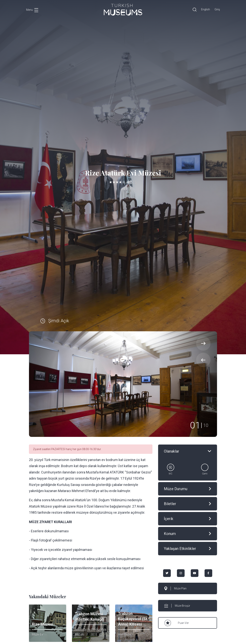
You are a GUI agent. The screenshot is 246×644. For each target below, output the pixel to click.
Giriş (217, 9)
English (206, 9)
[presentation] (203, 360)
